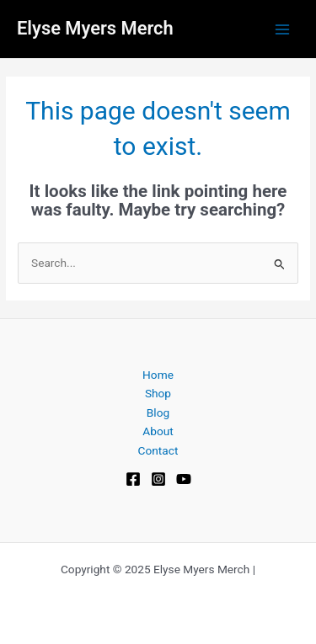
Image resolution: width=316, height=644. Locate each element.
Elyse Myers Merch (95, 28)
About (158, 431)
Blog (158, 412)
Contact (158, 450)
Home (158, 375)
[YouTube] (184, 479)
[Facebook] (133, 479)
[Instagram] (158, 479)
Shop (158, 393)
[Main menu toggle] (283, 29)
